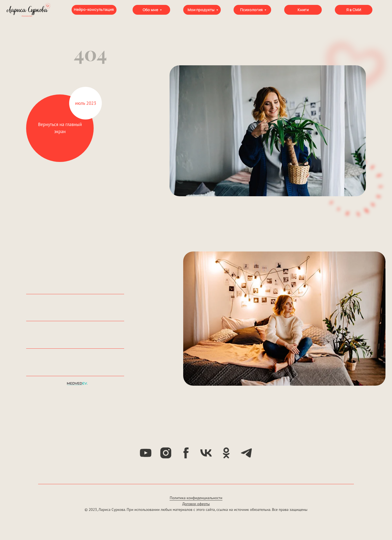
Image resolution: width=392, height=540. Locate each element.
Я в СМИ (354, 10)
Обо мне (150, 10)
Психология (251, 10)
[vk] (206, 453)
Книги (303, 10)
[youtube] (146, 453)
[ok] (226, 453)
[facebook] (186, 453)
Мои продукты (201, 10)
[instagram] (166, 453)
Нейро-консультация (94, 9)
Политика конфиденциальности (196, 498)
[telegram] (246, 453)
